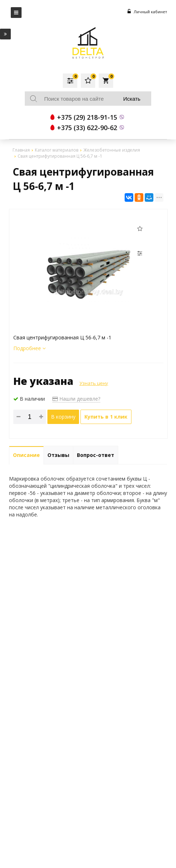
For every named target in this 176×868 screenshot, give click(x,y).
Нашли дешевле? (76, 399)
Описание (26, 455)
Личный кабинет (147, 12)
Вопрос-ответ (96, 455)
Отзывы (58, 455)
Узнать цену (94, 383)
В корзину (63, 417)
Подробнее (29, 348)
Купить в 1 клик (106, 417)
